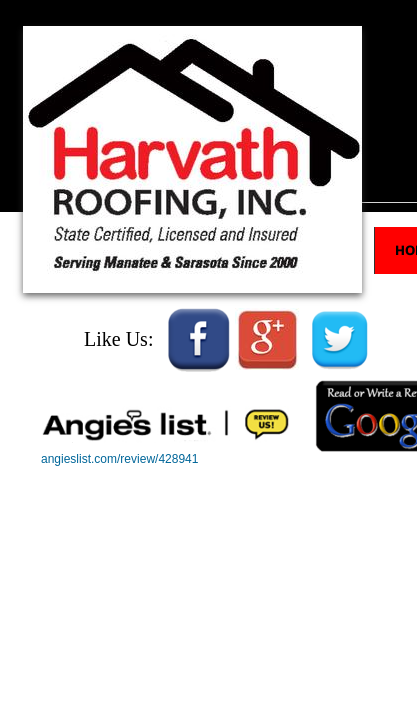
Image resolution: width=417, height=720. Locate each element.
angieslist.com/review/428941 (119, 459)
